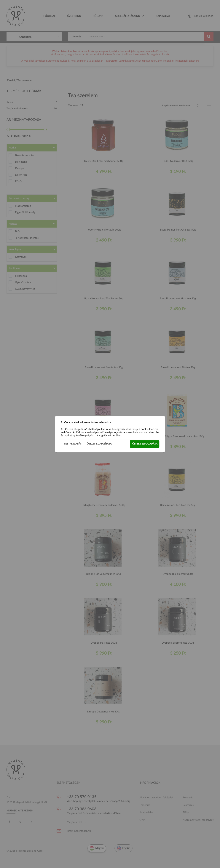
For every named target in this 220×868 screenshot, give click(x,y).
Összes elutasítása (99, 444)
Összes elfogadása (145, 444)
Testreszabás (73, 444)
